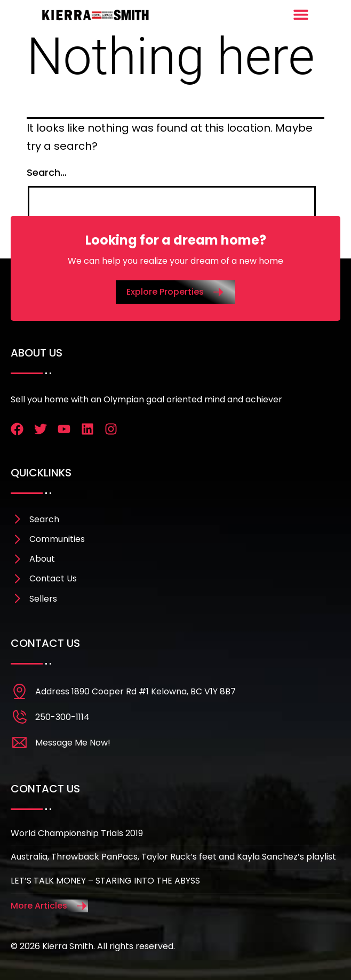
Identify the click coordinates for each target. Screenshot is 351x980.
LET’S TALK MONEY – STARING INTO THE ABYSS (105, 881)
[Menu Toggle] (301, 14)
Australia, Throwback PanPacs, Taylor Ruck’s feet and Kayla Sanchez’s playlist (173, 857)
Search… (47, 172)
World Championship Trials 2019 (77, 833)
